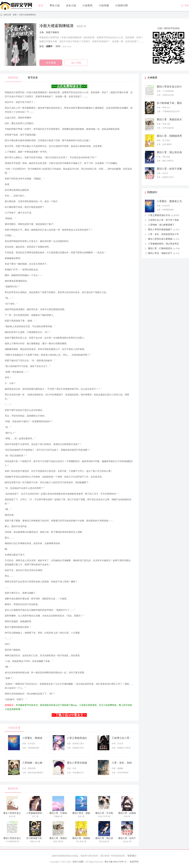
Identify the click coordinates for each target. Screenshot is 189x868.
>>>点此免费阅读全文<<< (69, 86)
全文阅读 (51, 63)
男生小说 (55, 5)
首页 (41, 5)
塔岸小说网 (78, 862)
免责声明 (134, 862)
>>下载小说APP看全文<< (69, 715)
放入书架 (76, 63)
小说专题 (104, 5)
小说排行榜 (121, 5)
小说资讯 (87, 5)
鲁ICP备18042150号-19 (115, 862)
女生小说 (71, 5)
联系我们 (132, 856)
